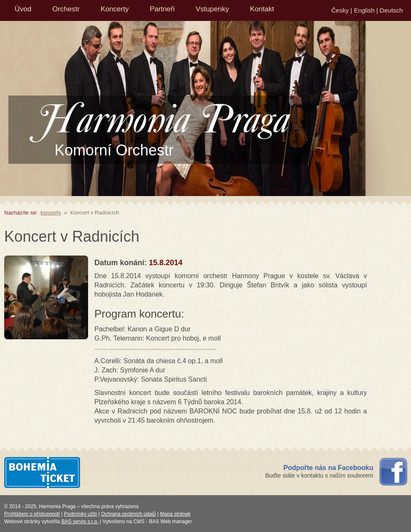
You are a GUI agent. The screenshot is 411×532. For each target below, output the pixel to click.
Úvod (23, 9)
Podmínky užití (81, 514)
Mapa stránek (176, 514)
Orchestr (66, 9)
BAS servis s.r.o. (80, 522)
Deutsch (391, 10)
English (364, 10)
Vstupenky (212, 9)
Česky (340, 10)
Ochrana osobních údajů (129, 514)
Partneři (162, 9)
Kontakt (262, 9)
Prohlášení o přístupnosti (32, 514)
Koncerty (115, 9)
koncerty (51, 213)
